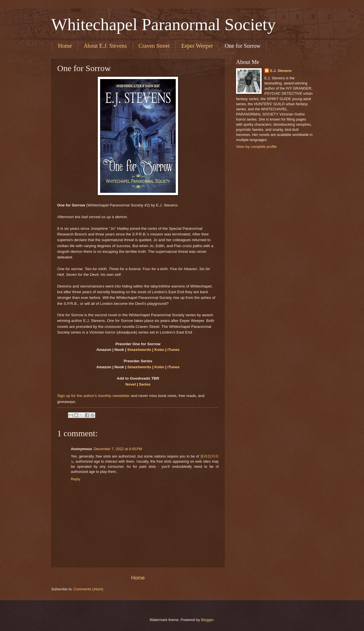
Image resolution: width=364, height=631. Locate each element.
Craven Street (154, 46)
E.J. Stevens (281, 71)
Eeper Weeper (197, 46)
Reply (76, 479)
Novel (131, 384)
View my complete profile (256, 147)
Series (145, 384)
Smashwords (139, 350)
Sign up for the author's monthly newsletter (94, 396)
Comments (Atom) (88, 589)
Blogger (207, 620)
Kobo (159, 350)
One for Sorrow (243, 46)
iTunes (174, 350)
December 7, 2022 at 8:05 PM (118, 449)
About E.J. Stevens (105, 46)
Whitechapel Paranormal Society (164, 24)
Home (65, 46)
